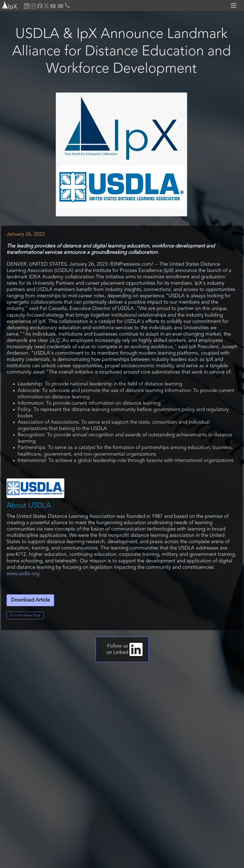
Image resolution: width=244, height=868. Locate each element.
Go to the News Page (25, 616)
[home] (9, 5)
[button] (234, 6)
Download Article (30, 600)
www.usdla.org (23, 574)
